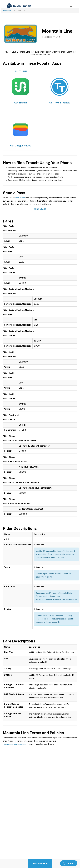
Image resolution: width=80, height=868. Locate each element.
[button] (71, 6)
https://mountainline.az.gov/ (15, 744)
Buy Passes (40, 864)
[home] (19, 6)
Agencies (7, 10)
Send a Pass (20, 198)
